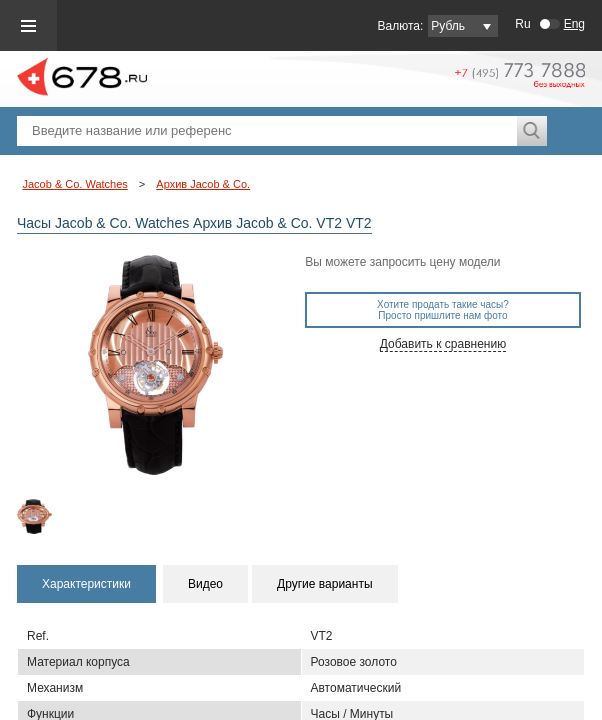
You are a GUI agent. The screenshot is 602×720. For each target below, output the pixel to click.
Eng (574, 24)
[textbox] (267, 131)
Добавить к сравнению (443, 344)
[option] (50, 516)
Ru (522, 24)
